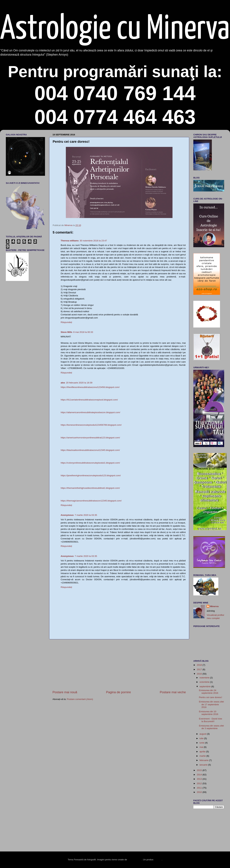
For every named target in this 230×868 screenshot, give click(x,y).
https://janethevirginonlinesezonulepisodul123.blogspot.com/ (91, 475)
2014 (200, 775)
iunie (202, 743)
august (203, 734)
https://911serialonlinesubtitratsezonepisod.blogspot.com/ (89, 400)
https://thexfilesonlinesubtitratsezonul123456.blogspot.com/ (90, 387)
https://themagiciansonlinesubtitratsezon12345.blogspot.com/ (91, 501)
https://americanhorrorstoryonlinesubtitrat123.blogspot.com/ (90, 438)
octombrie (205, 682)
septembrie (205, 686)
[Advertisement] (119, 665)
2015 (200, 770)
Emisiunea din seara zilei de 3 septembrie (211, 727)
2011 (200, 788)
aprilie (203, 752)
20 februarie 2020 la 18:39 (79, 383)
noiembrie (205, 678)
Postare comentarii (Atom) (80, 699)
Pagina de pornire (118, 692)
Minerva (214, 606)
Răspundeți (66, 322)
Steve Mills (66, 332)
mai (202, 747)
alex (63, 383)
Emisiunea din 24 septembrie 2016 (209, 692)
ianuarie (204, 765)
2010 (200, 792)
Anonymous (67, 515)
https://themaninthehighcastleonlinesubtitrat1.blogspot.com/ (90, 488)
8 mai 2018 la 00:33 (83, 332)
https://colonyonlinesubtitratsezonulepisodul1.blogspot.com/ (90, 463)
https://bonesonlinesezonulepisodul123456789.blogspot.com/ (91, 425)
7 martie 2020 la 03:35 (86, 515)
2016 (200, 674)
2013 (200, 779)
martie (203, 756)
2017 (200, 669)
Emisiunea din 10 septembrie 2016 (209, 713)
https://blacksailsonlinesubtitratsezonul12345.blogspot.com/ (90, 450)
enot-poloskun (135, 860)
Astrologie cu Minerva (115, 29)
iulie (202, 738)
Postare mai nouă (65, 692)
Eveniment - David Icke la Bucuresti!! (211, 720)
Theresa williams (70, 241)
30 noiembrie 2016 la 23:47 (93, 241)
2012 (200, 783)
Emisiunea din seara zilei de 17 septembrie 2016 (211, 704)
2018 (200, 665)
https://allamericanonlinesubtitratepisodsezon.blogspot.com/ (90, 412)
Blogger (158, 860)
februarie (204, 760)
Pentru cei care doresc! (211, 697)
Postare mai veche (173, 692)
